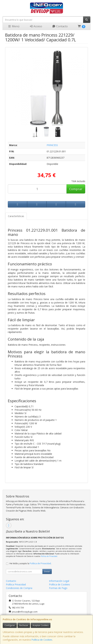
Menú (14, 26)
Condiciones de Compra (19, 588)
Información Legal (59, 581)
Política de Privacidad (49, 556)
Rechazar (24, 625)
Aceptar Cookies (41, 625)
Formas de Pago (58, 588)
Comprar (76, 189)
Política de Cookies (42, 640)
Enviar (47, 571)
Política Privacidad (16, 584)
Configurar (10, 625)
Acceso (36, 26)
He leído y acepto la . (30, 563)
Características (16, 216)
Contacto (60, 26)
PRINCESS (52, 145)
